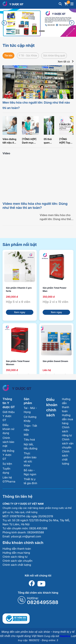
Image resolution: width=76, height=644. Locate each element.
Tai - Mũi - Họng (30, 410)
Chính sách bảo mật (8, 442)
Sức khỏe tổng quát (54, 55)
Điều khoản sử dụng (8, 429)
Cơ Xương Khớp (30, 419)
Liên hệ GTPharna (9, 479)
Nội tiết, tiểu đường (30, 446)
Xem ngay (20, 312)
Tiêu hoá (29, 440)
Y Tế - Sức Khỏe (28, 55)
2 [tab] (42, 31)
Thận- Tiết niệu (30, 428)
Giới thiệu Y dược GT (9, 416)
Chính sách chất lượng (17, 565)
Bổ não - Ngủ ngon (30, 472)
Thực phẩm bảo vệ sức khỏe (30, 459)
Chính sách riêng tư (67, 431)
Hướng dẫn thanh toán (17, 549)
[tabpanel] (38, 23)
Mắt (26, 435)
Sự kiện (7, 464)
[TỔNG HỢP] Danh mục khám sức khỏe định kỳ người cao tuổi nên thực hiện (30, 141)
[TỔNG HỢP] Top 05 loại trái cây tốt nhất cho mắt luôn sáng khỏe (66, 141)
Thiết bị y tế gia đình (30, 481)
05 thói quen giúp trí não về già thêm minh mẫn (49, 141)
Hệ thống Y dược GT (8, 455)
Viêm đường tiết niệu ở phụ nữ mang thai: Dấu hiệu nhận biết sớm (9, 141)
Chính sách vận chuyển (68, 443)
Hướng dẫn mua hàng (67, 419)
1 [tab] (34, 31)
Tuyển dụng (6, 471)
